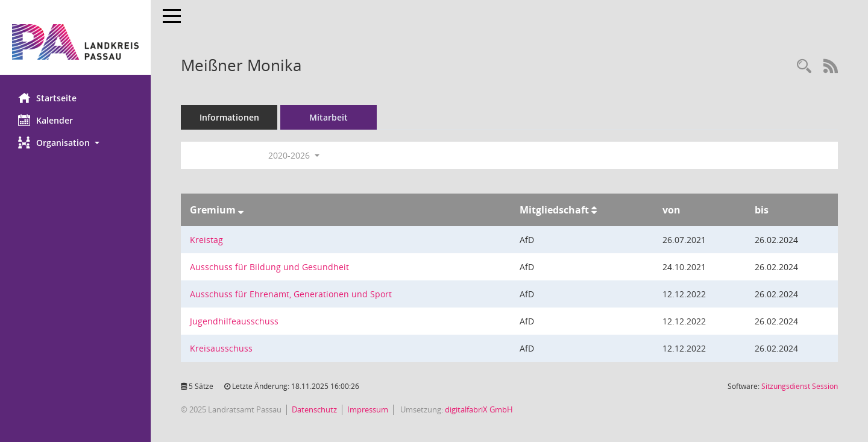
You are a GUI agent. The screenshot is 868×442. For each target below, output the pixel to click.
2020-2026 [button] (294, 155)
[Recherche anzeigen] (804, 67)
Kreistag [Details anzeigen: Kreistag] (206, 240)
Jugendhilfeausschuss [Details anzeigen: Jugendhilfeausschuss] (234, 321)
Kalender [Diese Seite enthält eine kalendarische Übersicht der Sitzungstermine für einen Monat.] (46, 120)
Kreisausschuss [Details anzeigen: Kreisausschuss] (221, 348)
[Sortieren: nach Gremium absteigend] (241, 210)
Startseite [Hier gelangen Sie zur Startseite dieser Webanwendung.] (47, 98)
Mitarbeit (329, 117)
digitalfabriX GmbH (479, 409)
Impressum (368, 409)
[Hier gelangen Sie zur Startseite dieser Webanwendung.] (75, 42)
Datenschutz (314, 409)
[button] (75, 143)
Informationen (229, 117)
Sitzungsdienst (800, 386)
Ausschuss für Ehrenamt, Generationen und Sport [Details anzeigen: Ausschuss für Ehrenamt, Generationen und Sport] (291, 294)
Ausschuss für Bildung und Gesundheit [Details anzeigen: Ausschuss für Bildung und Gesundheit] (269, 267)
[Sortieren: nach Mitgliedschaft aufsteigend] (594, 210)
